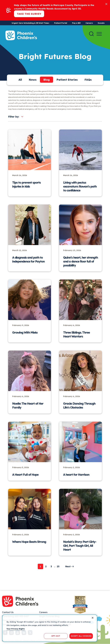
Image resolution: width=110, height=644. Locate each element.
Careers (89, 23)
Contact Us (8, 612)
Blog (47, 80)
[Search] (91, 34)
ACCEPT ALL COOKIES (81, 636)
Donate (101, 23)
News (33, 80)
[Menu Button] (99, 34)
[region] (50, 628)
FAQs (88, 80)
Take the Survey (29, 14)
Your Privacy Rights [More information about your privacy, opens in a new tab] (16, 629)
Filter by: (14, 117)
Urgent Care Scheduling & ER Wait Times (30, 23)
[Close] (106, 4)
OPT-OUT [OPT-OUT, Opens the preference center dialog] (56, 636)
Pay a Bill (76, 23)
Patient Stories (67, 80)
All (20, 80)
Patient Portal (61, 23)
